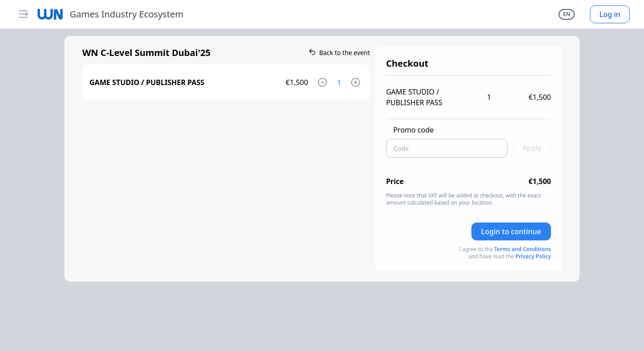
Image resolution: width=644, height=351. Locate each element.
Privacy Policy (533, 257)
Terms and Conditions (523, 249)
